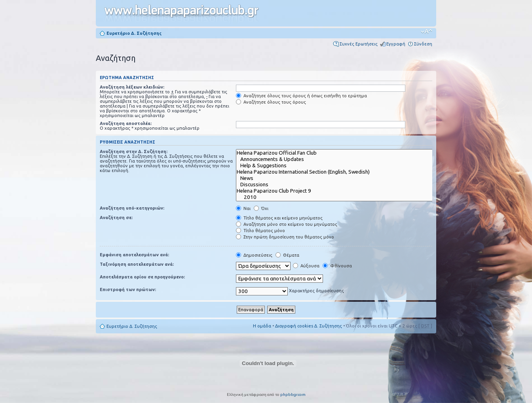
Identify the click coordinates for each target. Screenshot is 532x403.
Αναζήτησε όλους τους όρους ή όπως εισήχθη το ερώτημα (301, 96)
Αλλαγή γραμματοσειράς (427, 32)
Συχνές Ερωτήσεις (359, 44)
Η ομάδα (262, 326)
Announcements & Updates (340, 159)
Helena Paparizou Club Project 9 (340, 191)
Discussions (340, 185)
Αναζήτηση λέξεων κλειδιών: (132, 87)
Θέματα (287, 255)
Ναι (243, 208)
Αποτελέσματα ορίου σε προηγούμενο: (142, 277)
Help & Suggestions (340, 166)
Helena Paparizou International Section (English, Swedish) (340, 172)
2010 (340, 197)
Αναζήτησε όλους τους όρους (271, 102)
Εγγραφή (396, 44)
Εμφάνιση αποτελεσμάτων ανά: (134, 255)
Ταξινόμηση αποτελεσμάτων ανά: (137, 264)
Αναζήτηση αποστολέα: (126, 123)
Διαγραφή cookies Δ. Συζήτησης (309, 326)
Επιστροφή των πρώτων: (128, 289)
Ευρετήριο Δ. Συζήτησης (134, 33)
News (340, 178)
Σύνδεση (423, 44)
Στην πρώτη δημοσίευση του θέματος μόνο (285, 237)
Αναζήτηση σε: (116, 218)
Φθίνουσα (337, 266)
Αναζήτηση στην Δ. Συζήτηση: (134, 151)
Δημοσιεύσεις (254, 255)
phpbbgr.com (293, 394)
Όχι (261, 208)
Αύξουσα (306, 266)
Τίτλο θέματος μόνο (260, 231)
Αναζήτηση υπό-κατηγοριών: (132, 208)
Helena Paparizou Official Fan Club (340, 153)
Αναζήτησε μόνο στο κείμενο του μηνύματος (287, 224)
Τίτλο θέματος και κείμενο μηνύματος (279, 218)
